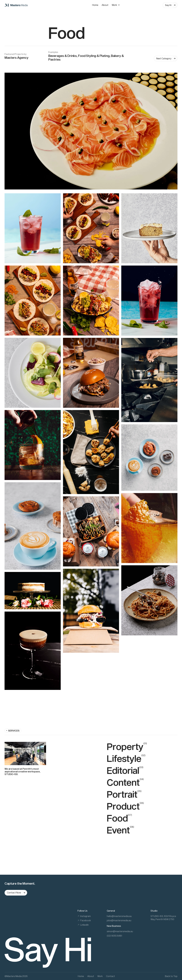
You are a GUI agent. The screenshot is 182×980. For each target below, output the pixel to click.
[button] (117, 5)
